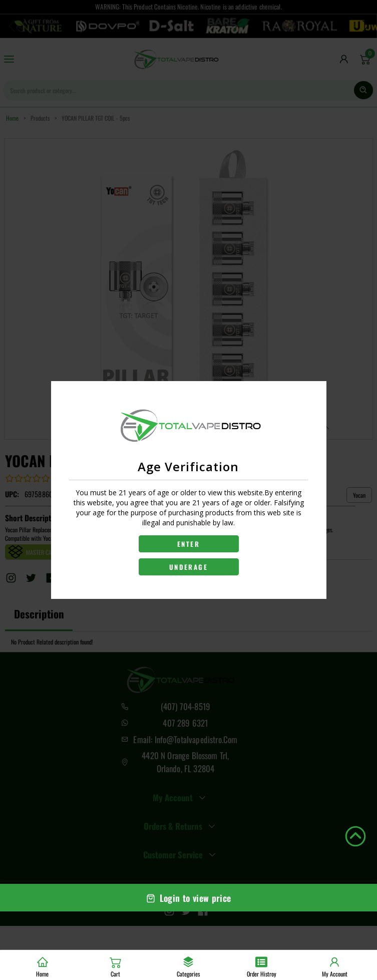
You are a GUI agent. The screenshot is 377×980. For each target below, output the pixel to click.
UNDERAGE (188, 567)
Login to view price (189, 898)
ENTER (188, 544)
